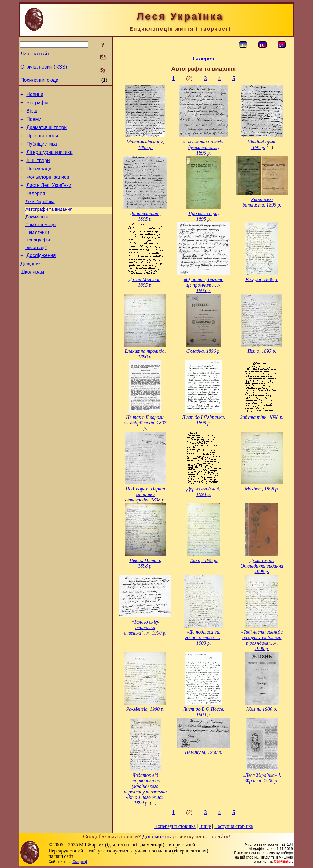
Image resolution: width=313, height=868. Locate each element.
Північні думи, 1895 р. (262, 145)
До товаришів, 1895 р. (145, 216)
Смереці (79, 862)
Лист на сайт (35, 54)
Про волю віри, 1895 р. (204, 216)
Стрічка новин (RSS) (44, 67)
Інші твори (38, 169)
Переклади (39, 178)
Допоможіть (156, 836)
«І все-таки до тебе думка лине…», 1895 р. (204, 147)
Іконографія (38, 257)
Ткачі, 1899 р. (203, 560)
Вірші (32, 114)
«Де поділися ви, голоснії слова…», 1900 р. (204, 637)
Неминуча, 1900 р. (203, 752)
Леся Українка (40, 214)
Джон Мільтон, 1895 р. (145, 282)
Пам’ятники (37, 249)
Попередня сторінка (175, 826)
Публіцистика (42, 150)
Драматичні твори (46, 132)
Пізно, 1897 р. (262, 351)
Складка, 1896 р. (204, 351)
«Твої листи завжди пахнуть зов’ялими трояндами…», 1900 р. (262, 640)
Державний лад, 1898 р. (204, 492)
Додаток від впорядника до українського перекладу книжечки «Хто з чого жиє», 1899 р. (145, 789)
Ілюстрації (36, 266)
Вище (205, 826)
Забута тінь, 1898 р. (262, 417)
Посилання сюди (39, 80)
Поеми (34, 123)
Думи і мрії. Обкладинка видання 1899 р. (262, 566)
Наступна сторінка (234, 826)
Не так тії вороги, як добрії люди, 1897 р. (145, 423)
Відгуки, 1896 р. (262, 279)
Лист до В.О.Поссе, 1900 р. (204, 712)
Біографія (37, 104)
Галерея (36, 205)
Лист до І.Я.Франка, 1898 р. (203, 420)
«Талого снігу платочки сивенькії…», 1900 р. (145, 627)
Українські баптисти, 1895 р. (262, 202)
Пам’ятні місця (41, 240)
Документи (37, 232)
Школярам (32, 293)
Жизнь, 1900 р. (262, 709)
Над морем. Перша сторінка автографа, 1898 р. (145, 494)
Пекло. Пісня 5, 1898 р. (145, 563)
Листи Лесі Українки (49, 196)
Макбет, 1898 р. (262, 489)
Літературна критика (49, 160)
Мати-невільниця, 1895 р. (145, 145)
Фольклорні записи (48, 187)
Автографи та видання (49, 223)
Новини (35, 95)
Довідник (31, 284)
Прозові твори (42, 141)
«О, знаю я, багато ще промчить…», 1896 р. (204, 285)
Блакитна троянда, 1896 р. (145, 354)
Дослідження (41, 275)
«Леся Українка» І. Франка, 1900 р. (262, 778)
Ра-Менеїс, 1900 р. (145, 709)
